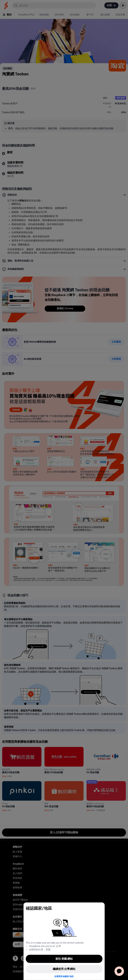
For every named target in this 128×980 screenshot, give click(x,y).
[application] (119, 971)
